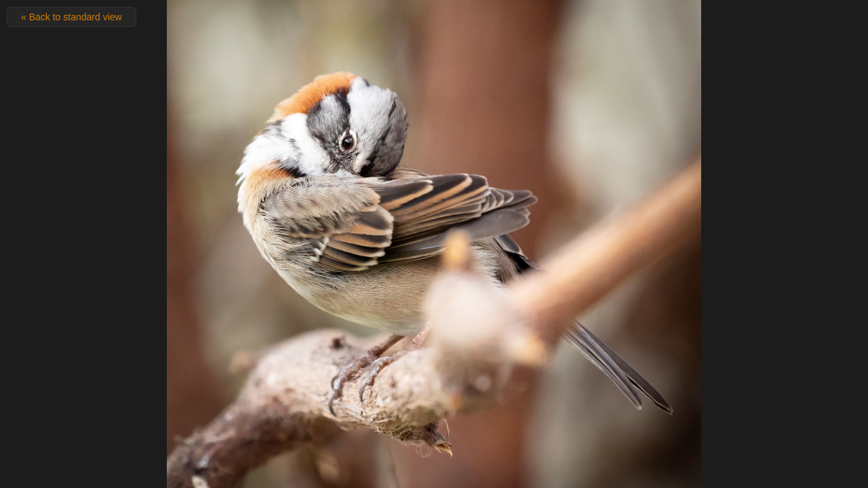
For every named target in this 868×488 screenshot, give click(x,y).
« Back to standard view (72, 17)
